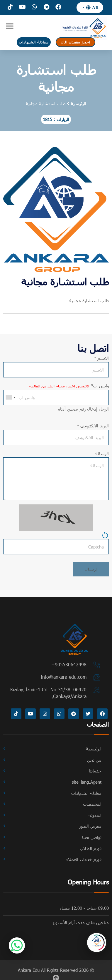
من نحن (94, 760)
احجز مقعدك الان (75, 42)
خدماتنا (95, 771)
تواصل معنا (92, 837)
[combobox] (10, 397)
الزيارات (63, 119)
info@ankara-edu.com (64, 677)
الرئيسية (78, 103)
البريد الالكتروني (93, 426)
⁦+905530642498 (69, 664)
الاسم (101, 358)
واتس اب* (69, 386)
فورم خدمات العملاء (84, 859)
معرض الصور (90, 826)
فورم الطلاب (91, 848)
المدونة (95, 815)
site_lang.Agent (87, 782)
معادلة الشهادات (34, 42)
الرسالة (102, 453)
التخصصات (92, 804)
